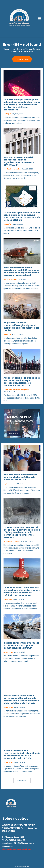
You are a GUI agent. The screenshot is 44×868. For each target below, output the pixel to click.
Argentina (8, 600)
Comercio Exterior (11, 279)
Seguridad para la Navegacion (16, 390)
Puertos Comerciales (12, 169)
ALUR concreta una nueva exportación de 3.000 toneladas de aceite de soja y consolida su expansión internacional (21, 271)
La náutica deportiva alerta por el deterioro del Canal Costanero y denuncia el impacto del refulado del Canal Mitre (22, 591)
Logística (7, 484)
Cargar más (22, 780)
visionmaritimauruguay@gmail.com (17, 849)
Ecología (7, 114)
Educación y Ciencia (12, 542)
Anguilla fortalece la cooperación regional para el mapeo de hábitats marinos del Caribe (21, 326)
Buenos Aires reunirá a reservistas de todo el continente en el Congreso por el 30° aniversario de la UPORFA (22, 754)
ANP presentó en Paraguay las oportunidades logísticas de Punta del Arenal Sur (20, 477)
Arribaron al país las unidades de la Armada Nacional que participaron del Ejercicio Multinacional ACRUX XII (22, 382)
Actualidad (8, 652)
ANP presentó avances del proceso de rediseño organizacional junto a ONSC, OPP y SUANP (20, 161)
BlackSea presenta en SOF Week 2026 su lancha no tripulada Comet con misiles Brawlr (21, 645)
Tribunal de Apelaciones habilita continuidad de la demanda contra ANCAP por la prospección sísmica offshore (22, 216)
